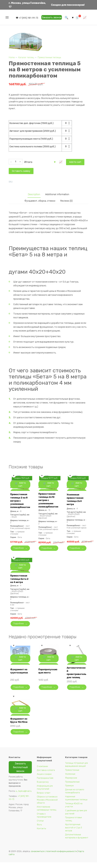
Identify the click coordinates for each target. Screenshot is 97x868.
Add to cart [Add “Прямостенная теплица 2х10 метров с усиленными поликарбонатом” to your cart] (50, 489)
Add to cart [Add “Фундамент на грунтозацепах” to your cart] (22, 668)
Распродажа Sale (45, 784)
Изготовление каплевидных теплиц (47, 814)
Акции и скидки (44, 780)
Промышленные (72, 787)
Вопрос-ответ (44, 798)
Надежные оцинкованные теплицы (76, 804)
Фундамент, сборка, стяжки (40, 200)
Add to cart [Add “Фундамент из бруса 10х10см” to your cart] (22, 719)
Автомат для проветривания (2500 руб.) (33, 131)
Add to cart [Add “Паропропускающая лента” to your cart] (50, 668)
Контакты (41, 834)
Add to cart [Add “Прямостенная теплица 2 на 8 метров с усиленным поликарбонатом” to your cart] (22, 489)
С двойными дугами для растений (76, 818)
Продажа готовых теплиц (74, 825)
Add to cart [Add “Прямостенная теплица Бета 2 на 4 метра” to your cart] (22, 576)
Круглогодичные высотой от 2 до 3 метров (74, 833)
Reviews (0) (67, 200)
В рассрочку (43, 788)
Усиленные (70, 780)
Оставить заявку (56, 160)
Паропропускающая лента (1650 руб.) (31, 139)
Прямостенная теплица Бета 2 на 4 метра (20, 584)
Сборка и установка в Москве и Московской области (47, 805)
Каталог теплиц (26, 57)
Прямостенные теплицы (49, 57)
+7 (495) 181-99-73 (28, 18)
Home (12, 57)
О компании (42, 772)
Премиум (69, 791)
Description (33, 194)
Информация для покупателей (45, 793)
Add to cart (33, 160)
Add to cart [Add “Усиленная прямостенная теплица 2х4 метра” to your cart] (78, 489)
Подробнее (19, 553)
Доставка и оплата (46, 776)
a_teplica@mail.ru (24, 797)
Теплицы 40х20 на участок (74, 811)
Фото (39, 830)
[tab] (33, 194)
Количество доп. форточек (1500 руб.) (31, 123)
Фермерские (71, 783)
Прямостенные (72, 776)
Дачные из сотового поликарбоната (75, 797)
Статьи (40, 826)
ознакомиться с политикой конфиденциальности (54, 857)
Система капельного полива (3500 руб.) (32, 147)
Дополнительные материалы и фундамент (77, 842)
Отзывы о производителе (44, 821)
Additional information (58, 194)
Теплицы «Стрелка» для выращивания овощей (76, 770)
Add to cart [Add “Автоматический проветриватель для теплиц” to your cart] (78, 668)
